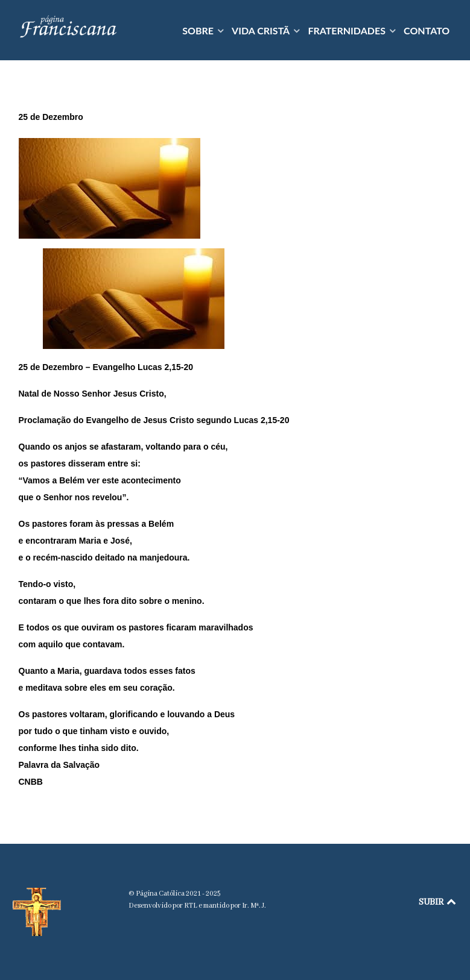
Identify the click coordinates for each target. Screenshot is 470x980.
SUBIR (438, 902)
